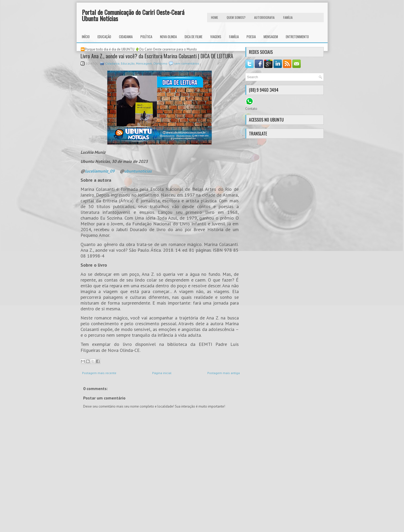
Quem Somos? (236, 17)
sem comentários (187, 63)
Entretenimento (297, 37)
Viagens (216, 37)
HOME (215, 17)
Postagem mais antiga (224, 373)
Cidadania (126, 37)
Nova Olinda (168, 37)
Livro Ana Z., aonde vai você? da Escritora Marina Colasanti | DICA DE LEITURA (157, 56)
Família (234, 37)
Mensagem (271, 37)
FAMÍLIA (288, 17)
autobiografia (264, 17)
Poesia (251, 37)
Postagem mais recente (99, 373)
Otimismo (160, 63)
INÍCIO (86, 37)
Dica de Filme (194, 37)
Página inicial (162, 373)
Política (146, 37)
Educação (104, 37)
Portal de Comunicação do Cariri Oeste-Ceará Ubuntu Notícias (133, 15)
